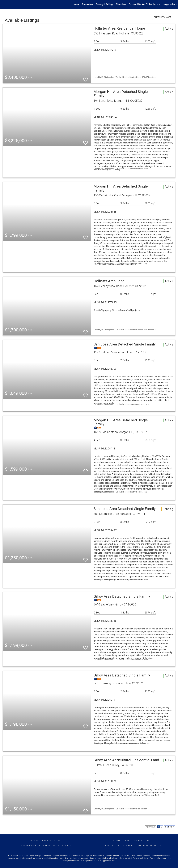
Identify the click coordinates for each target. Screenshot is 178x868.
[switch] (85, 78)
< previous (150, 827)
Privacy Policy (142, 841)
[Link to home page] (4, 4)
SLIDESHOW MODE (163, 17)
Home (76, 4)
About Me (121, 4)
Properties (87, 4)
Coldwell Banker (41, 841)
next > (171, 827)
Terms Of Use (121, 841)
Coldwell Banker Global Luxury (144, 4)
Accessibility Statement (118, 846)
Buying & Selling (104, 4)
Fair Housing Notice (149, 846)
